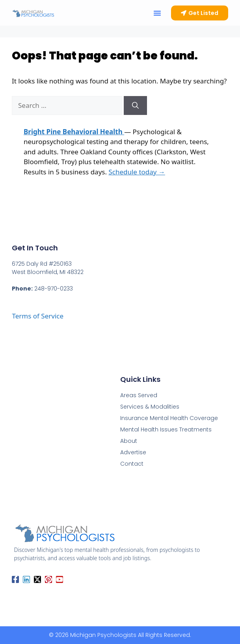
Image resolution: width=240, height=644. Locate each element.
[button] (157, 13)
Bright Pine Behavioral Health (74, 132)
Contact (132, 464)
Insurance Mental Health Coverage (169, 418)
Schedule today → (137, 172)
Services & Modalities (150, 407)
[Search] (135, 105)
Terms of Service (38, 316)
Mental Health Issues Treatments (166, 429)
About (129, 441)
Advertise (133, 452)
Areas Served (139, 395)
